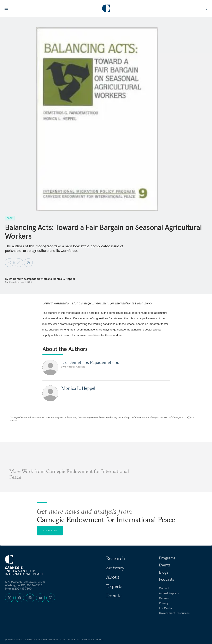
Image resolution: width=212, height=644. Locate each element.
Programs (167, 558)
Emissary (115, 567)
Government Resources (174, 613)
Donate (114, 595)
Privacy (164, 603)
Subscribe (50, 530)
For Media (165, 608)
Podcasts (166, 579)
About (113, 577)
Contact (164, 588)
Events (165, 565)
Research (116, 558)
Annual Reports (169, 593)
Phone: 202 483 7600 (18, 589)
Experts (114, 586)
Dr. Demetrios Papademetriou (28, 279)
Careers (164, 598)
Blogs (164, 572)
